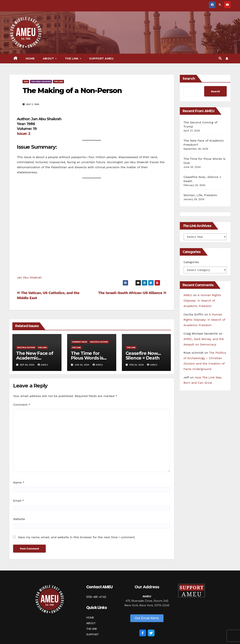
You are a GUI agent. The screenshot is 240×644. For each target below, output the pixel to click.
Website (19, 519)
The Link (72, 59)
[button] (220, 58)
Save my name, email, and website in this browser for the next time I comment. (77, 537)
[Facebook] (143, 633)
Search (189, 79)
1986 (26, 81)
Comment (22, 405)
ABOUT (91, 623)
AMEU (43, 365)
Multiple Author (26, 347)
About (49, 59)
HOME (90, 617)
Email (19, 501)
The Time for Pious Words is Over (87, 358)
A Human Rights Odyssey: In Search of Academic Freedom (202, 301)
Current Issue (79, 342)
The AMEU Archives (41, 81)
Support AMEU (101, 59)
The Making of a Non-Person (72, 90)
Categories (191, 262)
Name (19, 482)
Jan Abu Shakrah (29, 277)
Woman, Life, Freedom (200, 195)
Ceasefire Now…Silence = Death (143, 356)
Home (30, 59)
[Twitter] (151, 633)
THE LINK (92, 629)
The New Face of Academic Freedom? (35, 358)
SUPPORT (93, 634)
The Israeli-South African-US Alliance (132, 293)
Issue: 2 (24, 134)
